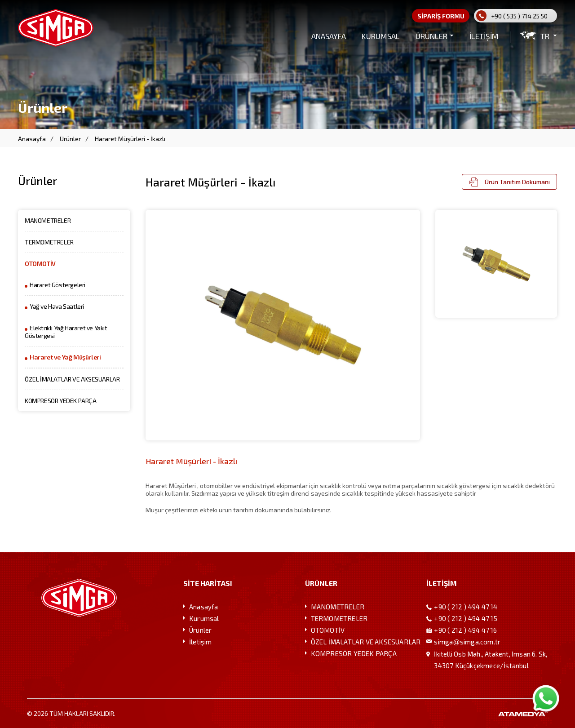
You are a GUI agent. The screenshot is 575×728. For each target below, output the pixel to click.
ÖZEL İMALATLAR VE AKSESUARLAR (72, 379)
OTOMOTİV (40, 264)
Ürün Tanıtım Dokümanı (517, 182)
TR (545, 36)
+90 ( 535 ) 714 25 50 (519, 16)
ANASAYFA (329, 36)
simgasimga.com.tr (467, 642)
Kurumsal (204, 618)
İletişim (201, 642)
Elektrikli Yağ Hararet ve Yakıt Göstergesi (66, 332)
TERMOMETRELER (49, 242)
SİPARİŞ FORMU (441, 16)
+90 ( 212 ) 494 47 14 (466, 607)
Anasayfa (32, 139)
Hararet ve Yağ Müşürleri (65, 357)
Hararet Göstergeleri (57, 285)
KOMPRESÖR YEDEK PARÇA (61, 401)
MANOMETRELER (48, 220)
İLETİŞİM (484, 36)
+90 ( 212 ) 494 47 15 (466, 618)
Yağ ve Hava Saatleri (57, 306)
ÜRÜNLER (431, 36)
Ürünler (70, 139)
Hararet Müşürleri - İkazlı (130, 139)
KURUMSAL (381, 36)
